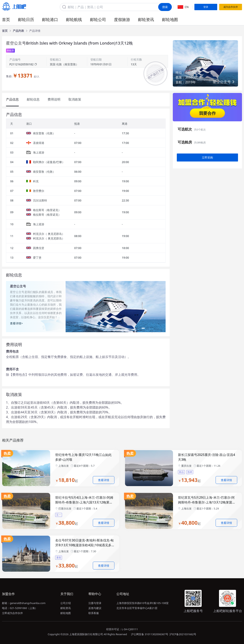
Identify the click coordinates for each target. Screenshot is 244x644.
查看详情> (16, 323)
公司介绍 (66, 603)
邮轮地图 (170, 19)
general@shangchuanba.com (28, 603)
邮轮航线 (74, 19)
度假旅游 (122, 19)
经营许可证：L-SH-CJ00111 (122, 629)
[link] (5, 31)
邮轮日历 (26, 19)
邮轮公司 (98, 19)
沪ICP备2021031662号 (183, 634)
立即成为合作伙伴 (12, 613)
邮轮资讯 (146, 19)
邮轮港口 (50, 19)
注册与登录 (95, 603)
